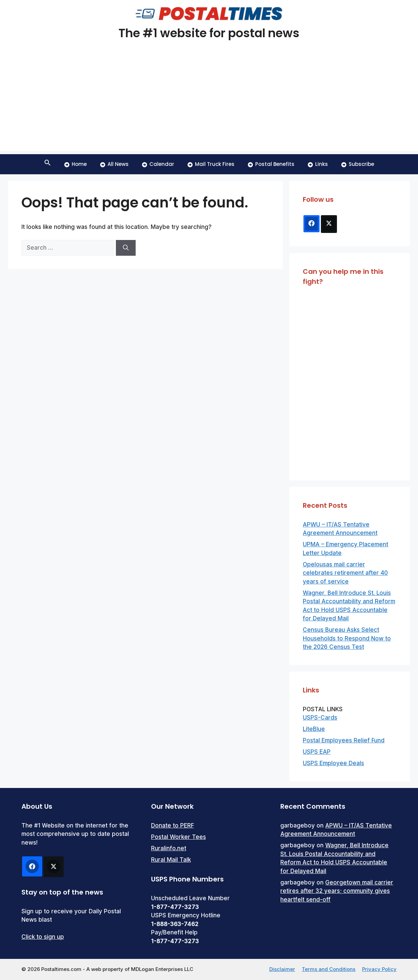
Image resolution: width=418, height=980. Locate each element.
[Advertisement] (209, 104)
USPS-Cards (320, 718)
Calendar (158, 164)
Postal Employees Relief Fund (344, 740)
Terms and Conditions (329, 969)
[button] (48, 164)
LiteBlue (314, 729)
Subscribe (358, 164)
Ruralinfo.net (169, 848)
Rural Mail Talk (171, 860)
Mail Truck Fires (211, 164)
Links (318, 164)
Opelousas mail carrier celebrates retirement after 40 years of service (345, 573)
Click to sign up (43, 937)
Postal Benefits (271, 164)
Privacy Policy (379, 969)
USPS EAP (317, 752)
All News (114, 164)
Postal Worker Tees (179, 837)
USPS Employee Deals (333, 763)
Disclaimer (282, 969)
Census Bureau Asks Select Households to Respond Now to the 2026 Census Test (347, 638)
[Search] (126, 248)
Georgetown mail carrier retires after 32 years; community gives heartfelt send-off (337, 891)
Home (76, 164)
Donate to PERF (172, 825)
